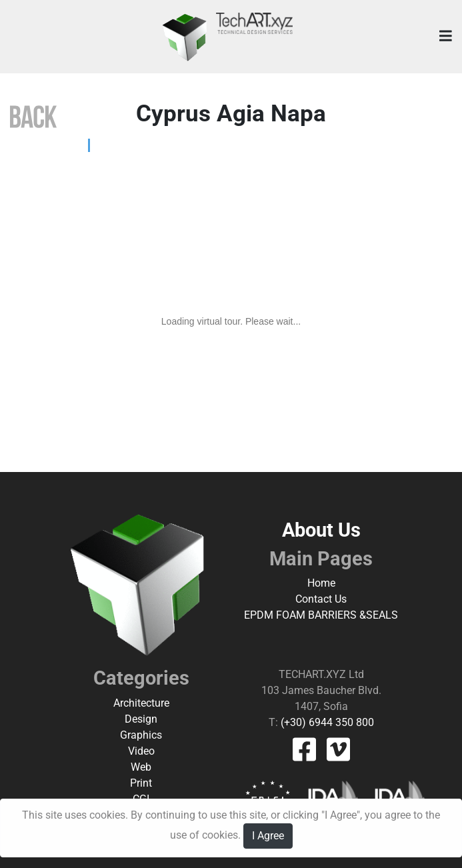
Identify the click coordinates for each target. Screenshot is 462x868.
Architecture (141, 703)
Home (321, 583)
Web (141, 767)
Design (141, 719)
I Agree (268, 836)
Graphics (141, 735)
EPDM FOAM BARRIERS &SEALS (321, 615)
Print (141, 783)
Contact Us (321, 599)
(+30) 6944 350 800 (326, 722)
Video (141, 751)
